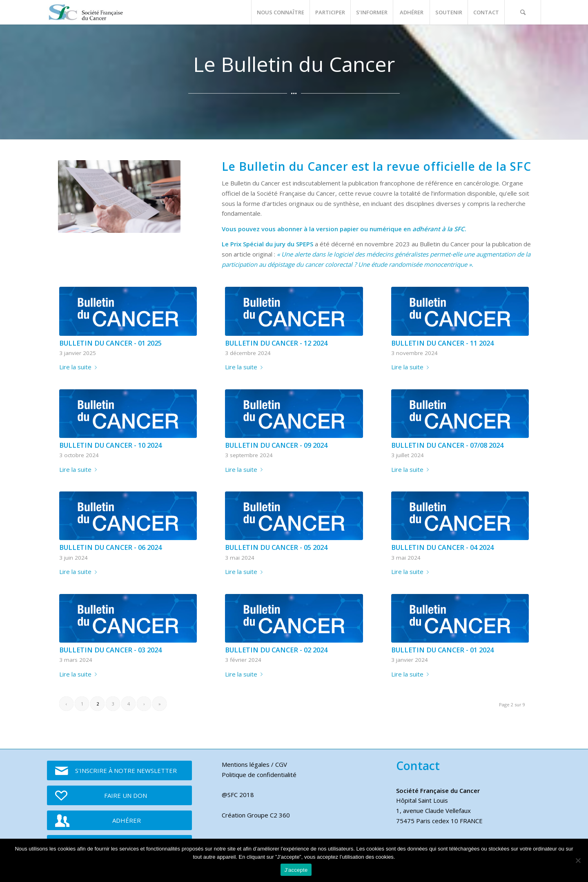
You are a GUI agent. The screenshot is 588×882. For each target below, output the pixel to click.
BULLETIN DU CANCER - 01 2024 (442, 650)
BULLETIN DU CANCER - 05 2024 (276, 547)
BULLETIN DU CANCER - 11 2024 (442, 343)
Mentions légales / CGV (254, 764)
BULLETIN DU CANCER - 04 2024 (442, 547)
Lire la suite (80, 367)
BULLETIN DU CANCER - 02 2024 (276, 650)
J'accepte (296, 870)
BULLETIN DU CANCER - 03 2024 (110, 650)
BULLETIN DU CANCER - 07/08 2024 (447, 445)
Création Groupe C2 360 (256, 815)
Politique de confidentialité (259, 775)
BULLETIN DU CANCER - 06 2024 (110, 547)
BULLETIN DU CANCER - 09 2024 (276, 445)
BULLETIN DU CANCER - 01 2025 (110, 343)
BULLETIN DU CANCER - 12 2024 (276, 343)
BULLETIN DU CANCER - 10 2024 (110, 445)
